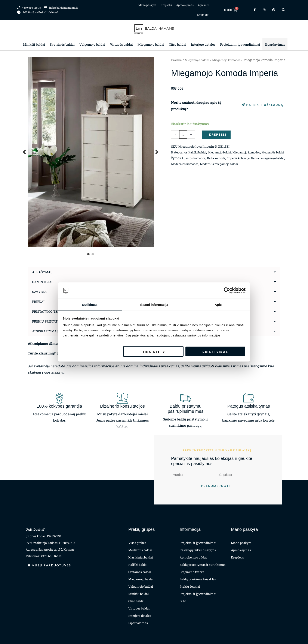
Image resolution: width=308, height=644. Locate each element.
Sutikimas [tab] (90, 304)
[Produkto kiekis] (183, 141)
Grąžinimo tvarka (192, 572)
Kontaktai (203, 15)
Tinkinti (153, 352)
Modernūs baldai (140, 550)
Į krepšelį (217, 140)
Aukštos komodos (195, 170)
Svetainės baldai (62, 44)
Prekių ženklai (190, 587)
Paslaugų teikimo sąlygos (198, 550)
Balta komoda (220, 170)
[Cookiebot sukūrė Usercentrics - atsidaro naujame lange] (227, 290)
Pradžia (177, 60)
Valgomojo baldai (92, 44)
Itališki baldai (199, 159)
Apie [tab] (218, 304)
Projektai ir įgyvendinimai (240, 44)
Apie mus (204, 5)
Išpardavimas (275, 44)
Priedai (39, 301)
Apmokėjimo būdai (193, 558)
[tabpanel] (91, 152)
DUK (183, 601)
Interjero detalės (203, 44)
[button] (154, 272)
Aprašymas (43, 272)
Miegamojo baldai (151, 44)
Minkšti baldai (34, 44)
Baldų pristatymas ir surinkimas (203, 565)
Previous (25, 152)
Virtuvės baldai (121, 44)
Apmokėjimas (185, 5)
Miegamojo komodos (230, 60)
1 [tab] (89, 254)
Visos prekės (137, 543)
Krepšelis (166, 5)
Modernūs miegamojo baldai (251, 176)
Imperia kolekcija (244, 170)
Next (157, 152)
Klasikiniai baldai (141, 558)
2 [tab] (93, 254)
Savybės (40, 292)
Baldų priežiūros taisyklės (198, 579)
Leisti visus (215, 352)
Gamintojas (44, 282)
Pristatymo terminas (53, 311)
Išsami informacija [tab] (154, 304)
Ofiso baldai (178, 44)
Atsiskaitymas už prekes (56, 331)
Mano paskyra (147, 5)
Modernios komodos (214, 176)
